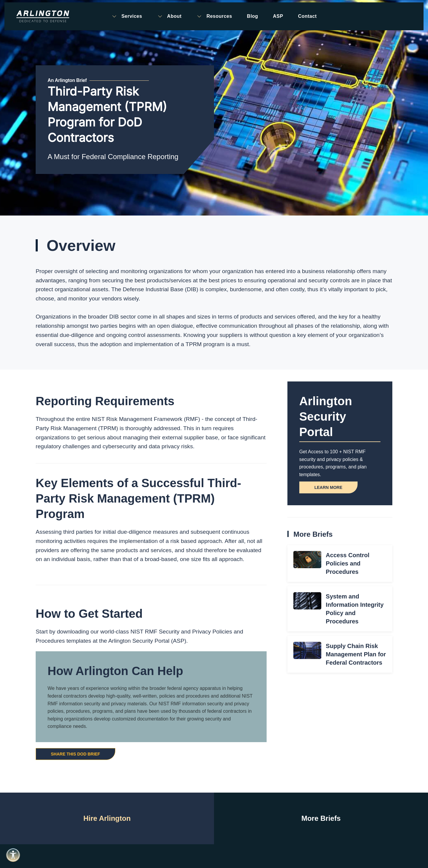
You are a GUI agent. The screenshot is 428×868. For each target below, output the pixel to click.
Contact (307, 16)
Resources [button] (214, 16)
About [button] (169, 16)
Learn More (328, 487)
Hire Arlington (107, 818)
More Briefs (321, 818)
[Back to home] (43, 16)
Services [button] (127, 16)
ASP (278, 16)
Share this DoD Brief (75, 754)
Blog (252, 16)
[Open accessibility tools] (13, 855)
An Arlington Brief (67, 80)
